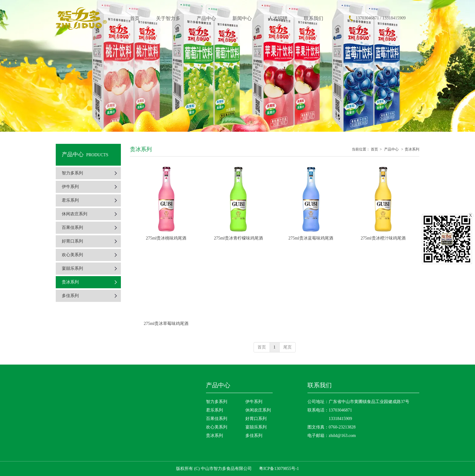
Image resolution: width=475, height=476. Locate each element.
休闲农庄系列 (258, 410)
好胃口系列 (256, 419)
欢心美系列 (217, 427)
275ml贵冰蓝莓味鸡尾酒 (311, 238)
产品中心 (391, 149)
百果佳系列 (217, 419)
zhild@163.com (342, 436)
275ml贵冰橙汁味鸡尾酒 (383, 238)
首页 (374, 149)
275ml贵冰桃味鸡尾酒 (166, 238)
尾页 (287, 347)
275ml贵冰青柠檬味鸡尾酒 (238, 238)
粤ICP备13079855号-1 (279, 469)
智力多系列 (217, 402)
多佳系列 (254, 436)
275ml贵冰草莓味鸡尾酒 (166, 324)
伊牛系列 (254, 402)
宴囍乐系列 (256, 427)
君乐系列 (214, 410)
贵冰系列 (412, 149)
